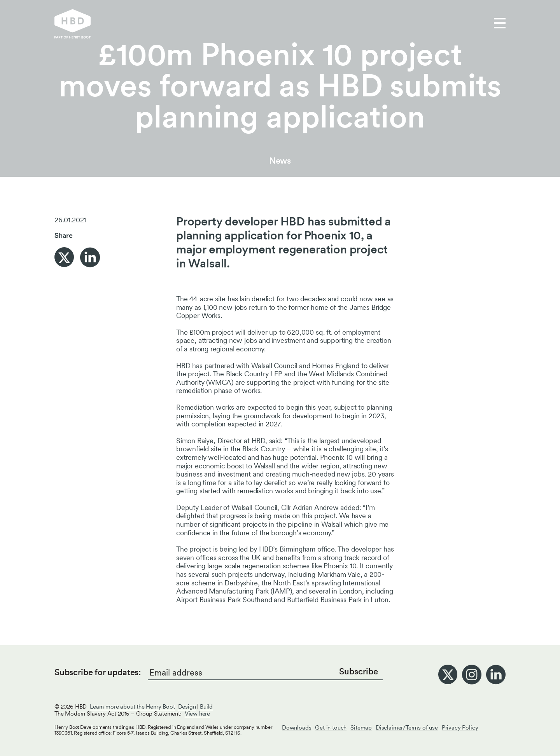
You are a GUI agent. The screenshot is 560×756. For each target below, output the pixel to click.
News (280, 161)
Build (206, 707)
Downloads (297, 728)
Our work (221, 24)
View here (197, 714)
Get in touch (333, 24)
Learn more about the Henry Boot (132, 707)
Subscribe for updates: (98, 672)
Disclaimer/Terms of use (407, 728)
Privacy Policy (460, 728)
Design (187, 707)
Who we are (274, 24)
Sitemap (361, 728)
